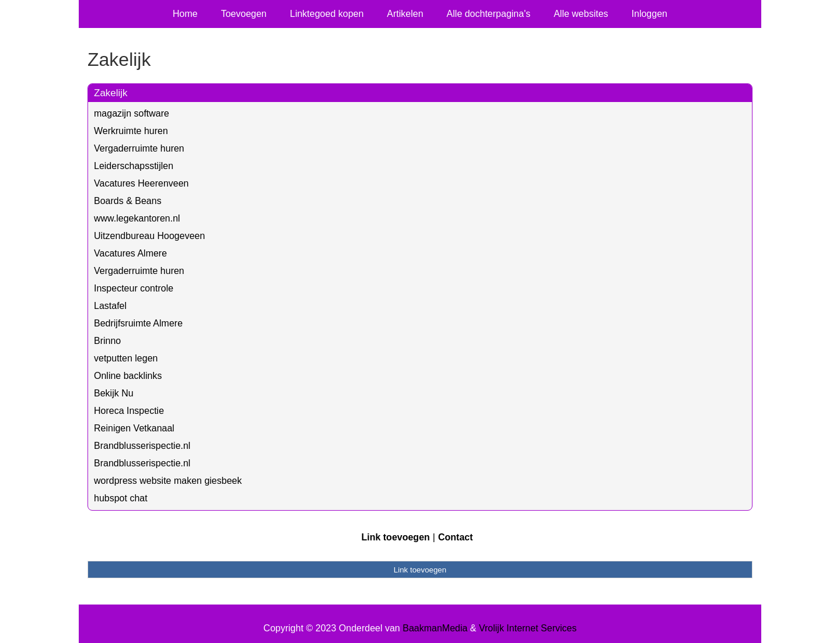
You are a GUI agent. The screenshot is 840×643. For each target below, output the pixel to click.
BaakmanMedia (435, 628)
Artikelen (405, 14)
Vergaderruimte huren (139, 148)
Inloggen (650, 14)
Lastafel (110, 306)
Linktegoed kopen (327, 14)
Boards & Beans (128, 201)
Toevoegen (244, 14)
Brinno (107, 341)
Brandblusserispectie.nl (142, 446)
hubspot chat (121, 498)
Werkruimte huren (131, 131)
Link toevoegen (395, 537)
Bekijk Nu (114, 393)
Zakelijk (111, 93)
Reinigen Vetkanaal (134, 428)
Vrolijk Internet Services (528, 628)
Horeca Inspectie (129, 411)
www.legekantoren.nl (137, 218)
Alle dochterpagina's (489, 14)
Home (185, 14)
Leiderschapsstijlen (134, 166)
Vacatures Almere (130, 253)
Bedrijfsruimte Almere (138, 323)
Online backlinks (128, 376)
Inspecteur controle (134, 288)
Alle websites (581, 14)
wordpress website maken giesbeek (168, 481)
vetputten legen (126, 358)
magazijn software (132, 113)
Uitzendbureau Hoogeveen (149, 236)
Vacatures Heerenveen (141, 183)
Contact (456, 537)
